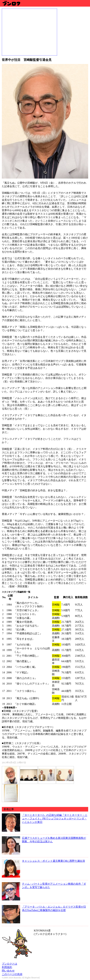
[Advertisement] (29, 32)
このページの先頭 (12, 974)
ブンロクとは (10, 964)
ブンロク (11, 3)
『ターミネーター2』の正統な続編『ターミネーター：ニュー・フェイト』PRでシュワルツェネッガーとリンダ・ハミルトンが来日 (55, 818)
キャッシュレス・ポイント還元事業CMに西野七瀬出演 (53, 861)
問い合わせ (8, 971)
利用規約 (7, 967)
